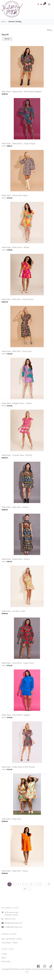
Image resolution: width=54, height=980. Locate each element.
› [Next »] (29, 889)
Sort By (7, 39)
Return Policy (6, 962)
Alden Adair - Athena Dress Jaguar (15, 195)
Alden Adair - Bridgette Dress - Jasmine (17, 403)
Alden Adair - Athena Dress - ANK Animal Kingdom (22, 92)
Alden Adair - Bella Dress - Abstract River (18, 299)
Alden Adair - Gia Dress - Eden (13, 611)
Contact (4, 954)
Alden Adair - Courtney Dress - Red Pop (17, 455)
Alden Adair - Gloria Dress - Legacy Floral (18, 663)
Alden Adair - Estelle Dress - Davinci (16, 559)
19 (49, 884)
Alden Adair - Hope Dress (11, 819)
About (4, 958)
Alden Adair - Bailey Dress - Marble (15, 247)
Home (4, 22)
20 (25, 889)
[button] (41, 4)
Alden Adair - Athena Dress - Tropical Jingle (18, 144)
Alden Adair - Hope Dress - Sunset (15, 871)
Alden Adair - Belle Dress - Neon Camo (17, 351)
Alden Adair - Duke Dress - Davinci (15, 507)
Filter (50, 30)
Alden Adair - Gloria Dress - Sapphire (16, 715)
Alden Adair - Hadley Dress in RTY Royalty (18, 767)
